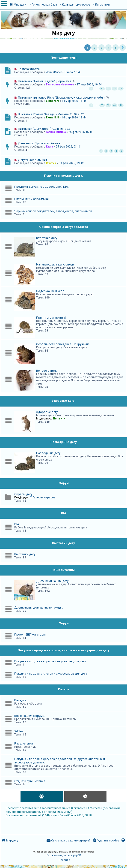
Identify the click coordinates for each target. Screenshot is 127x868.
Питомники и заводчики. (32, 199)
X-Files (19, 731)
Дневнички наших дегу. (53, 581)
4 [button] (108, 48)
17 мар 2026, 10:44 (89, 84)
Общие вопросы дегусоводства (64, 227)
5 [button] (116, 48)
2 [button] (94, 48)
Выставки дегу (63, 543)
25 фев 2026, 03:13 (68, 147)
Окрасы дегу (23, 494)
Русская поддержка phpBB (63, 855)
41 (121, 105)
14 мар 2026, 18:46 (74, 101)
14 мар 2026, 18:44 (74, 118)
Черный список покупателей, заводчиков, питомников (53, 211)
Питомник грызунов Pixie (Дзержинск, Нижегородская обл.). (62, 98)
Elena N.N (52, 101)
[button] (123, 48)
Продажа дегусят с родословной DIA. (41, 187)
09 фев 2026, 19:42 (71, 163)
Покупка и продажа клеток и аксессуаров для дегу (51, 674)
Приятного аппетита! (51, 318)
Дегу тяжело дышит (33, 160)
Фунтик (51, 163)
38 (102, 105)
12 (115, 89)
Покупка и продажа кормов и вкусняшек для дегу (50, 661)
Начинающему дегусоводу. (56, 264)
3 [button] (102, 48)
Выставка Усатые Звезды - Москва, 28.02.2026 (51, 114)
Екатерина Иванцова (60, 84)
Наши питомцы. (63, 570)
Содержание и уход (50, 291)
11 (108, 89)
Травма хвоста (29, 69)
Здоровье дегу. (63, 401)
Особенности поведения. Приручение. (63, 344)
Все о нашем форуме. (30, 716)
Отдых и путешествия (30, 781)
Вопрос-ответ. (47, 371)
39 (108, 105)
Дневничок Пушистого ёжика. (39, 143)
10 (102, 89)
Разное (64, 689)
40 (115, 105)
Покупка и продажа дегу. (63, 176)
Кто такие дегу (47, 238)
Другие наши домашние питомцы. (39, 607)
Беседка (20, 700)
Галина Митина (56, 132)
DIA (64, 513)
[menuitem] (106, 841)
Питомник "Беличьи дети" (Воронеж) (44, 81)
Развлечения (24, 743)
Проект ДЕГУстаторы (30, 634)
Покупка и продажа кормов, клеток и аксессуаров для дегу (64, 650)
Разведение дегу (64, 442)
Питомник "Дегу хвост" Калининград (44, 129)
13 (121, 89)
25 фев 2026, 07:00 (81, 132)
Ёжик (49, 147)
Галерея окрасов (43, 497)
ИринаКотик (54, 72)
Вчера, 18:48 (73, 72)
